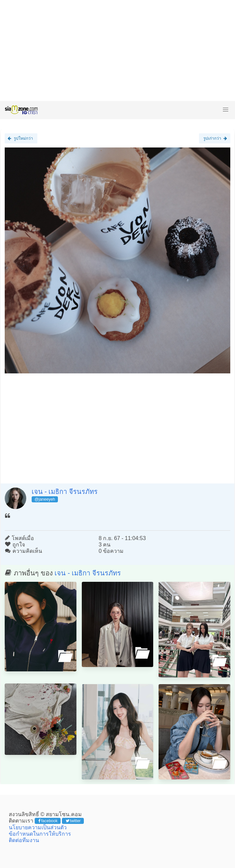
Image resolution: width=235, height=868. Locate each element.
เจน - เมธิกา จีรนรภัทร (65, 492)
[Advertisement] (117, 51)
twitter (73, 821)
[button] (226, 110)
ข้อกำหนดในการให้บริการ (40, 834)
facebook (48, 821)
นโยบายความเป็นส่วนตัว (38, 827)
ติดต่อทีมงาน (24, 840)
